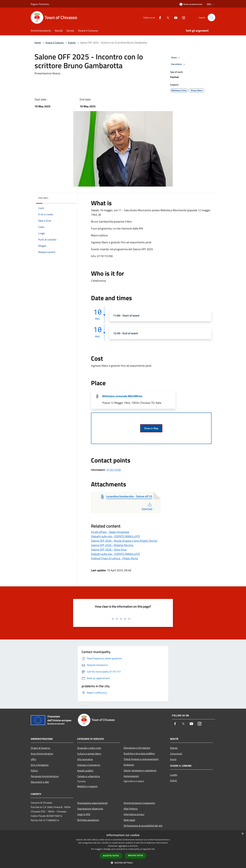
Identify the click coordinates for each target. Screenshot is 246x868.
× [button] (242, 834)
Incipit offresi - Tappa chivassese (110, 532)
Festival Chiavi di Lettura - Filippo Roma (114, 558)
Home (38, 43)
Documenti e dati (40, 782)
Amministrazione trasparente (139, 803)
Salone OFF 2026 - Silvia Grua (109, 550)
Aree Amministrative (42, 754)
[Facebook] (159, 17)
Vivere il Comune (55, 43)
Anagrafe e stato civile (89, 748)
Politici (34, 771)
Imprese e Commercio (89, 765)
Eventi (174, 780)
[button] (123, 863)
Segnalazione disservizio (90, 809)
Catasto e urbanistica (88, 776)
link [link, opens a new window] (153, 849)
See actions (179, 64)
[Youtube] (174, 17)
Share (176, 58)
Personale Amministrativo (45, 776)
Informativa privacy (134, 814)
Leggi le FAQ (84, 814)
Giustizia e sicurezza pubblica (139, 753)
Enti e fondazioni (40, 765)
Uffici (33, 759)
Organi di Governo (40, 748)
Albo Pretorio (131, 809)
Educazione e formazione (137, 748)
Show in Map (151, 428)
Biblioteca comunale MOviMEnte (122, 396)
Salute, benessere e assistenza (140, 770)
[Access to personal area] (191, 4)
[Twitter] (167, 17)
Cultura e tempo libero (89, 754)
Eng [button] (211, 4)
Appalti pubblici (85, 771)
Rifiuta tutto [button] (136, 856)
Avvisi (173, 759)
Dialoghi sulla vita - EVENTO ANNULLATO (115, 536)
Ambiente (129, 765)
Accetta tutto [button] (111, 856)
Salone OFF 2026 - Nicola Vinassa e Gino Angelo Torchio (124, 541)
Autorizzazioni (131, 776)
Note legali (129, 820)
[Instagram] (182, 17)
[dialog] (123, 849)
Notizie (174, 748)
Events (72, 43)
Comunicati (176, 754)
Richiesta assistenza (88, 820)
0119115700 (114, 470)
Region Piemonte (40, 4)
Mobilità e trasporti (87, 786)
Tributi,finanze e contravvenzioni (141, 759)
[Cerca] (211, 17)
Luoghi (174, 775)
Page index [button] (43, 198)
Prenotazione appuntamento (92, 803)
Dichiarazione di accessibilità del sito (143, 826)
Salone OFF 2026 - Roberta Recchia (112, 545)
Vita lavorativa (85, 759)
